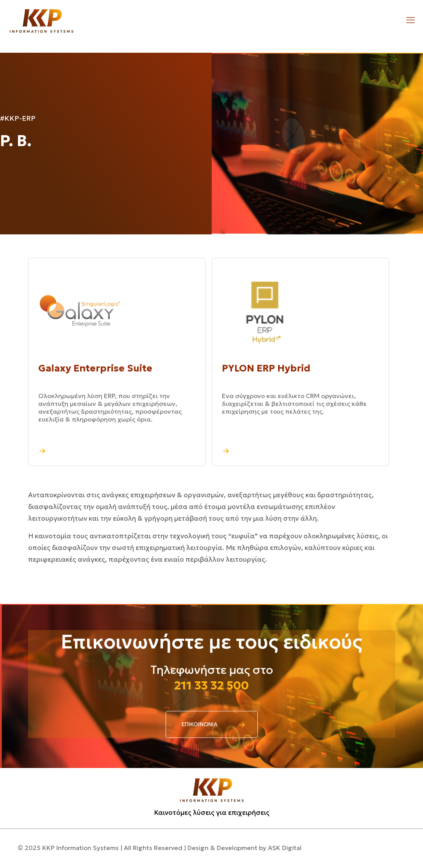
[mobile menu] (411, 20)
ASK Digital (285, 848)
